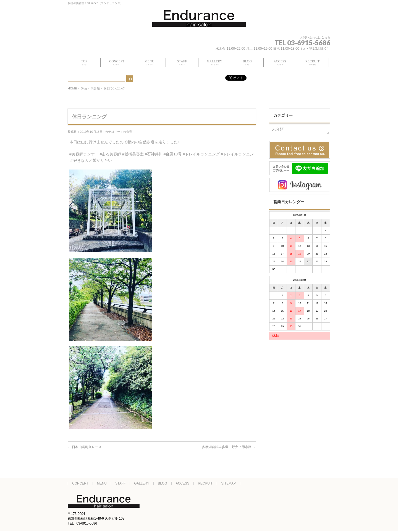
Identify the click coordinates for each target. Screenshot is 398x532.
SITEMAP (228, 483)
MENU (102, 483)
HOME (72, 88)
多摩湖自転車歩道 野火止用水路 (229, 447)
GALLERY (142, 483)
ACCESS (183, 483)
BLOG (162, 483)
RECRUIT (205, 483)
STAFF (120, 483)
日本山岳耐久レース (85, 447)
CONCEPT (80, 483)
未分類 (95, 88)
